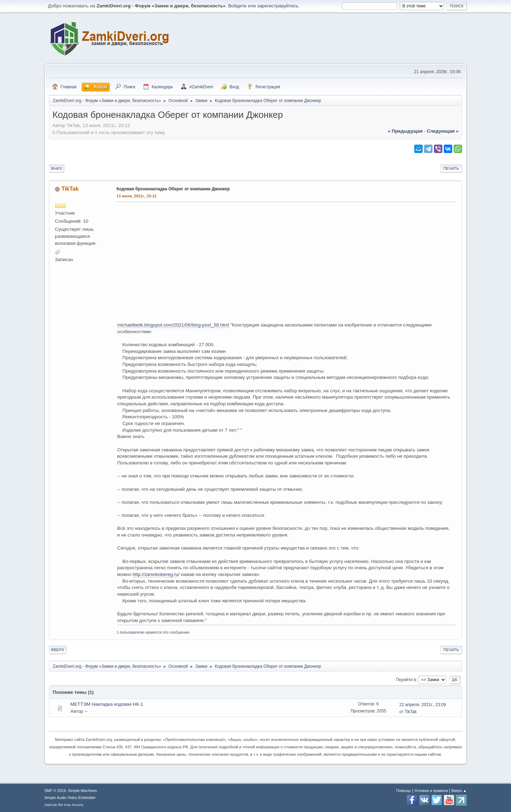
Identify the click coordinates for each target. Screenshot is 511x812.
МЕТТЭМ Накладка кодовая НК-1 (107, 704)
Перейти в (406, 680)
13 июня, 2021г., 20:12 (137, 196)
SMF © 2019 (55, 791)
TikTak (70, 189)
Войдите (237, 6)
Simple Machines (82, 791)
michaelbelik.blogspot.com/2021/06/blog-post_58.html (173, 325)
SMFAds (51, 805)
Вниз (56, 169)
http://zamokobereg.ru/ (156, 574)
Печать (451, 169)
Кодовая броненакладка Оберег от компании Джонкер (173, 189)
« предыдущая (405, 131)
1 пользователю (131, 632)
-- (86, 711)
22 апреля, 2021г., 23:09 (423, 705)
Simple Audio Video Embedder (70, 798)
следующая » (443, 131)
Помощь (404, 791)
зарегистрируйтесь (278, 6)
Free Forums (74, 805)
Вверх (58, 650)
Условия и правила (431, 791)
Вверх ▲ (459, 791)
